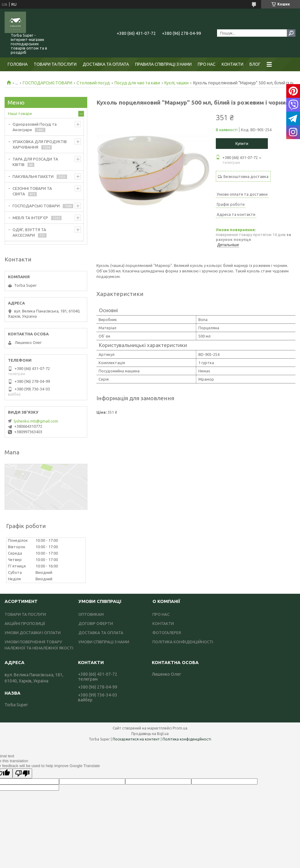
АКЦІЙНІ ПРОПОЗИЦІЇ (25, 623)
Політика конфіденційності (187, 739)
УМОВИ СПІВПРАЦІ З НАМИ (104, 642)
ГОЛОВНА (18, 64)
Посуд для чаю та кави (137, 83)
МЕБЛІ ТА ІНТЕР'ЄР (30, 218)
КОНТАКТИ (232, 64)
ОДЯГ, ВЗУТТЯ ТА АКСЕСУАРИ (29, 232)
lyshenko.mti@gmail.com (36, 421)
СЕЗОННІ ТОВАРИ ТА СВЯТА (32, 191)
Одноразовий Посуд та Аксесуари (35, 127)
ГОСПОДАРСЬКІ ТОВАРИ (47, 83)
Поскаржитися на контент (136, 739)
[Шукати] (291, 33)
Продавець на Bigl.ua (150, 734)
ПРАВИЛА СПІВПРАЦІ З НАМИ (163, 64)
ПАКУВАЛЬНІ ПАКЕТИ (33, 176)
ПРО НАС (207, 64)
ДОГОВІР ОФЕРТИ (96, 623)
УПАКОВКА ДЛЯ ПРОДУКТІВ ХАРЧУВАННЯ (40, 144)
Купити (242, 143)
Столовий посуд (93, 83)
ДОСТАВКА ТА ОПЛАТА (106, 64)
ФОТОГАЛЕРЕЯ (167, 633)
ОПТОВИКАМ (91, 614)
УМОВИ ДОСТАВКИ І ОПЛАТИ (33, 633)
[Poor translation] (22, 773)
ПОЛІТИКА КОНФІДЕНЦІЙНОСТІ (183, 642)
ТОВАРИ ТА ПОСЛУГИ (55, 64)
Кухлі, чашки (176, 83)
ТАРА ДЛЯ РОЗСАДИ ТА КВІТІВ (35, 162)
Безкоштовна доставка (246, 176)
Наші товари (20, 113)
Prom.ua (180, 728)
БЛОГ (255, 64)
